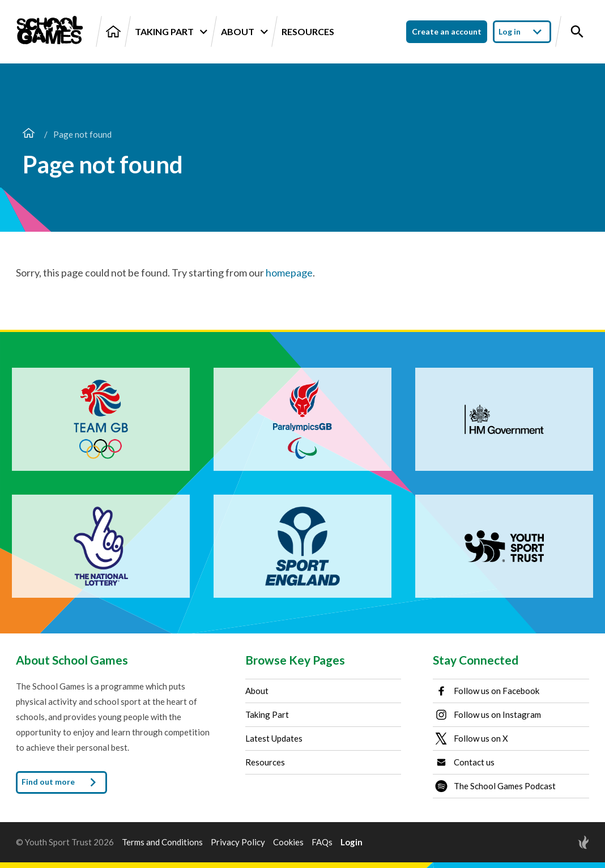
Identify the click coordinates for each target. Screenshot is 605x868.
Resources (308, 31)
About (244, 32)
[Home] (113, 31)
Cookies (288, 842)
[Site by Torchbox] (561, 842)
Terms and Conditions (162, 842)
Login (352, 842)
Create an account (447, 31)
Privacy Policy (238, 842)
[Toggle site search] (577, 32)
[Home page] (29, 134)
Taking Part (171, 32)
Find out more (61, 782)
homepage (289, 273)
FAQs (322, 842)
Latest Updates (274, 738)
